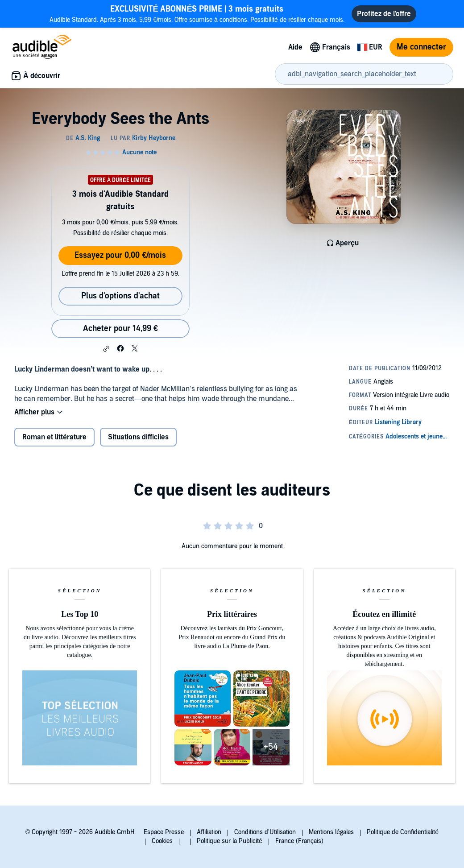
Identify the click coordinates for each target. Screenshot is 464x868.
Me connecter (421, 47)
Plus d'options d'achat (120, 296)
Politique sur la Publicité (230, 841)
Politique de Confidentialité (403, 832)
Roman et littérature (54, 437)
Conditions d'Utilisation (265, 832)
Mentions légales (331, 832)
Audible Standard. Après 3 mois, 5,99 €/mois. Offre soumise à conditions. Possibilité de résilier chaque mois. (197, 14)
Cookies (162, 841)
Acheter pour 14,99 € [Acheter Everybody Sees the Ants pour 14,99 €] (120, 329)
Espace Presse (164, 832)
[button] (106, 349)
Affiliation (209, 832)
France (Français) (299, 841)
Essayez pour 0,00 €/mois (120, 255)
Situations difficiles (138, 437)
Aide (295, 47)
